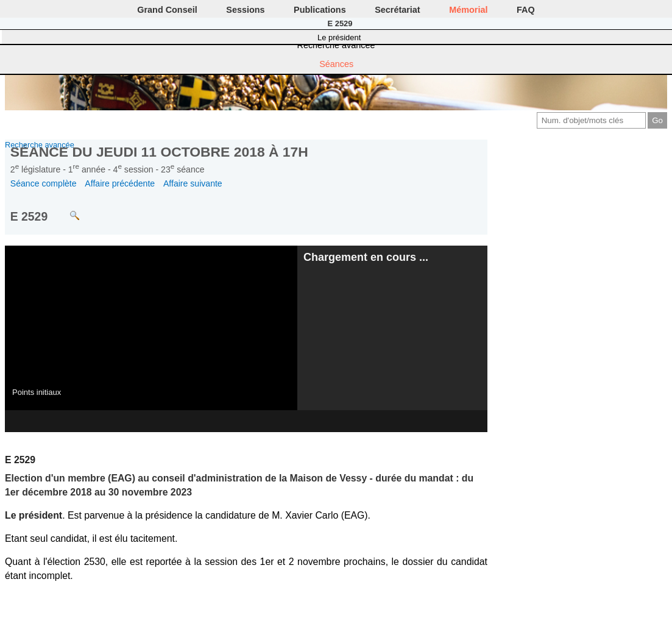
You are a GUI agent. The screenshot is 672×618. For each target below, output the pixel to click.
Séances (336, 64)
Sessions (245, 10)
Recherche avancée (336, 45)
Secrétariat (397, 10)
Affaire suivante (193, 183)
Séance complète (44, 183)
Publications (320, 10)
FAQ (526, 10)
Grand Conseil (167, 10)
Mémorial (468, 10)
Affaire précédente (120, 183)
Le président (339, 37)
